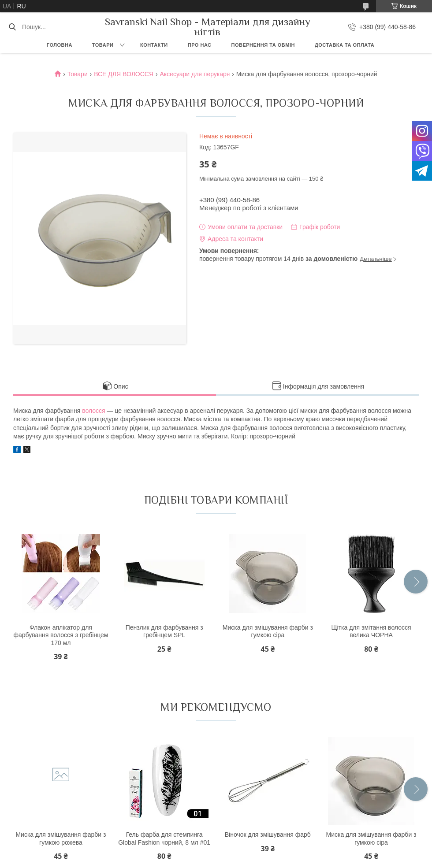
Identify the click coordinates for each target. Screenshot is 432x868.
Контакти (154, 45)
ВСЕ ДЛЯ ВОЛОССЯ (124, 74)
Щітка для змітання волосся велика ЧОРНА (371, 631)
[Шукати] (12, 27)
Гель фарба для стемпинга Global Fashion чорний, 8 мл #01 (164, 838)
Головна (60, 45)
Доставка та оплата (344, 45)
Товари (103, 45)
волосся (93, 411)
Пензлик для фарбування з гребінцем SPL (164, 631)
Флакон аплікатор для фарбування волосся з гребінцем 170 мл (61, 635)
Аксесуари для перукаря (195, 74)
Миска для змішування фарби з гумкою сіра (268, 631)
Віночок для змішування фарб (268, 835)
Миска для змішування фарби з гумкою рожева (61, 838)
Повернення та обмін (263, 45)
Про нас (200, 45)
